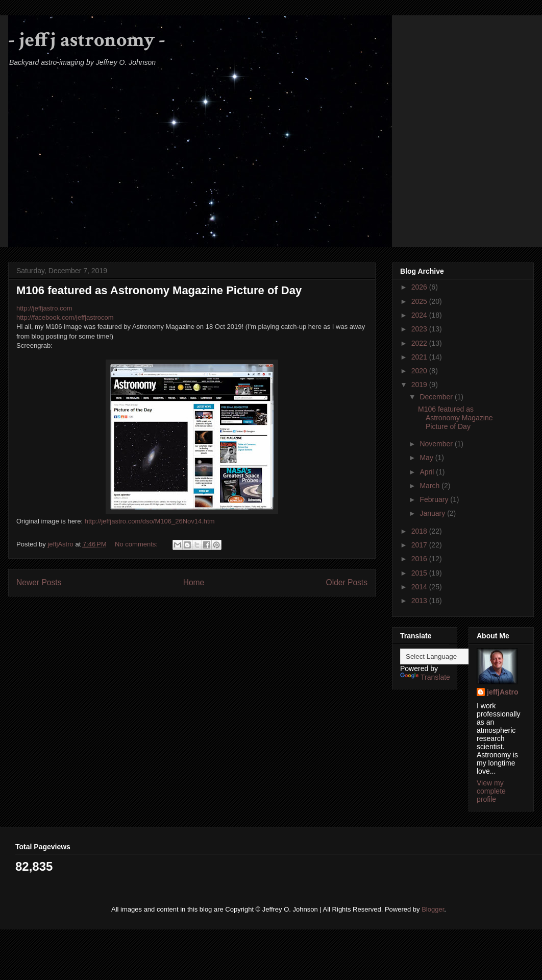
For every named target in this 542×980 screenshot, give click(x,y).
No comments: (137, 544)
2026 (420, 287)
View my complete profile (491, 791)
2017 (420, 545)
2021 (420, 357)
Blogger (433, 909)
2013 (420, 601)
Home (194, 582)
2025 (420, 301)
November (437, 444)
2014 (420, 587)
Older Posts (347, 582)
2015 (420, 573)
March (430, 486)
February (435, 499)
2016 (420, 559)
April (428, 472)
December (437, 397)
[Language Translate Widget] (451, 656)
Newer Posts (39, 582)
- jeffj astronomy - (87, 40)
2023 (420, 329)
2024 (420, 315)
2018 (420, 531)
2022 (420, 343)
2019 (420, 385)
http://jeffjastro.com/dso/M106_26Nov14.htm (150, 521)
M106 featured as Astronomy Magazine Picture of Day (159, 290)
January (433, 513)
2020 (420, 371)
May (427, 458)
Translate (425, 677)
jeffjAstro (502, 692)
